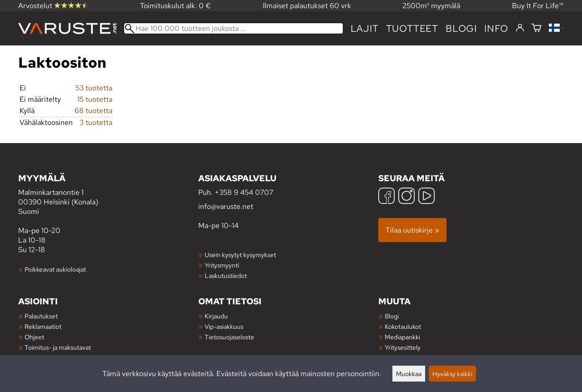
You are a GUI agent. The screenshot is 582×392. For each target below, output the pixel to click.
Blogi (392, 316)
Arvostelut (53, 6)
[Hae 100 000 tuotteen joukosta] (233, 28)
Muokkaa (409, 374)
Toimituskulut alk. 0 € (176, 6)
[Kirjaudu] (520, 28)
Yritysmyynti (222, 265)
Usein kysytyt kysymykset (240, 255)
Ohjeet (34, 337)
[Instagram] (406, 197)
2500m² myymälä (431, 6)
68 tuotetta (93, 111)
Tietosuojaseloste (229, 337)
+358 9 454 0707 (244, 192)
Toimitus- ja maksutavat (58, 347)
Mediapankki (402, 337)
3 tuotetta (96, 122)
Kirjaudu (216, 316)
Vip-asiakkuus (224, 326)
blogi (461, 28)
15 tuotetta (95, 99)
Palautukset (41, 316)
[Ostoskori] (537, 28)
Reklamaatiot (43, 326)
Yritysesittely (403, 347)
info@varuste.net (226, 206)
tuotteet (412, 28)
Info (496, 28)
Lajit (365, 28)
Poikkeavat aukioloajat (55, 269)
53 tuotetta (94, 88)
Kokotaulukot (403, 326)
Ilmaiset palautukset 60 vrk (307, 6)
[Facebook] (386, 197)
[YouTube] (426, 197)
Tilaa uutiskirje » (412, 230)
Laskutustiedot (226, 275)
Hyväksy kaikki (452, 374)
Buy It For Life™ (538, 6)
